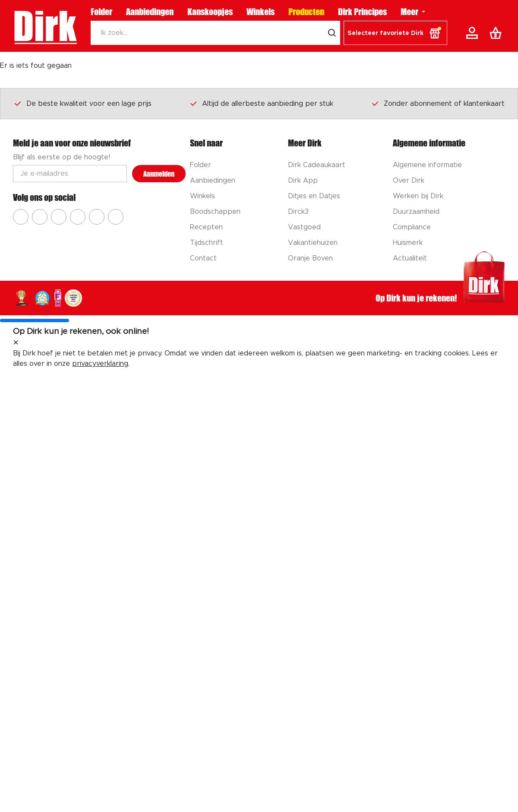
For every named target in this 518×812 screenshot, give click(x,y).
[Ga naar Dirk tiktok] (97, 217)
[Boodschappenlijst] (497, 33)
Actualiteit (410, 258)
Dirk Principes (362, 12)
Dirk (45, 26)
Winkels (261, 12)
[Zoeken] (207, 33)
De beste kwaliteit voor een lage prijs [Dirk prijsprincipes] (82, 103)
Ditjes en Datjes (314, 196)
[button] (395, 33)
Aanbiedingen (150, 12)
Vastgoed (304, 227)
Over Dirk (409, 181)
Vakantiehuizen (313, 243)
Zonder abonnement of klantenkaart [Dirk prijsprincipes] (438, 103)
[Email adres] (70, 174)
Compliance (412, 227)
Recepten (206, 227)
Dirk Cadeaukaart (317, 165)
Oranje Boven (310, 258)
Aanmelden (159, 174)
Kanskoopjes (210, 12)
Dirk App (303, 181)
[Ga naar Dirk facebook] (21, 217)
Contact (203, 258)
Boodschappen (215, 212)
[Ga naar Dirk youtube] (59, 217)
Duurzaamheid (416, 212)
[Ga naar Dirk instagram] (40, 217)
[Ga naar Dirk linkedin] (116, 217)
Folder (101, 12)
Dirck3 (298, 212)
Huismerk (408, 243)
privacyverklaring (100, 364)
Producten (306, 12)
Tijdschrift (207, 243)
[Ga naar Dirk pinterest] (78, 217)
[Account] (474, 33)
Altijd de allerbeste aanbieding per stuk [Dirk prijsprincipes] (261, 103)
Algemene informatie (427, 165)
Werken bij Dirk (418, 196)
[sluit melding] (16, 343)
